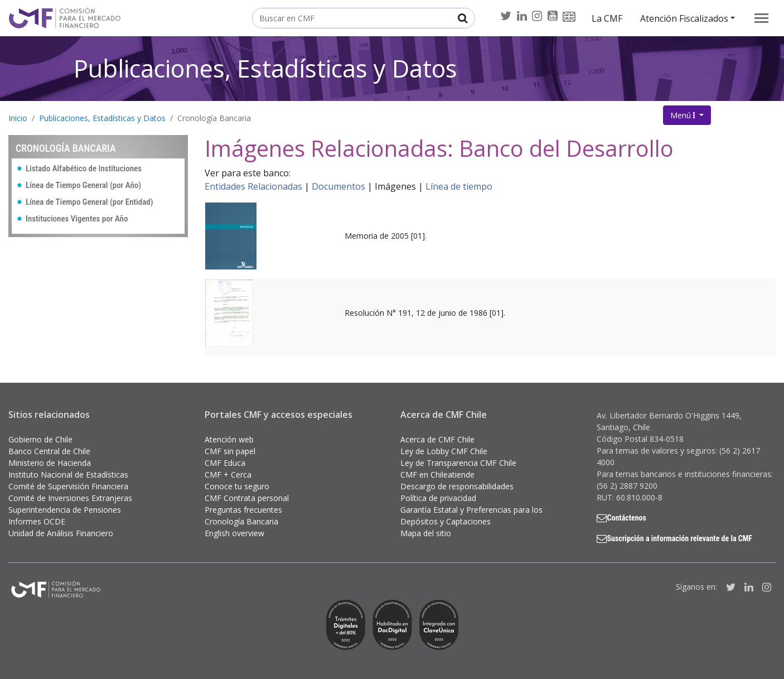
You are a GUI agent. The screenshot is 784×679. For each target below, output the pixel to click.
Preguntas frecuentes (243, 510)
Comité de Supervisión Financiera (68, 486)
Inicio (18, 118)
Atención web (229, 439)
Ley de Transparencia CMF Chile (458, 463)
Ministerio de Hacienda (50, 463)
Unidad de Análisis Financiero (61, 533)
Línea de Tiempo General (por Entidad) (89, 202)
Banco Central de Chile (49, 451)
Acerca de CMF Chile (437, 439)
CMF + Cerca (228, 475)
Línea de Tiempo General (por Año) (83, 185)
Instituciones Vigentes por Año (77, 219)
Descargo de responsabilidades (457, 486)
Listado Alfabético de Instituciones (84, 168)
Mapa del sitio (426, 533)
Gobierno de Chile (40, 439)
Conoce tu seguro (237, 486)
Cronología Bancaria (214, 118)
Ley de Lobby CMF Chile (444, 451)
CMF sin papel (230, 451)
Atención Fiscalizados (684, 18)
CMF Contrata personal (247, 498)
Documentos (338, 186)
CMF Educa (225, 463)
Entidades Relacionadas (253, 186)
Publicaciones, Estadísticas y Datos (265, 68)
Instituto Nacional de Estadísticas (68, 475)
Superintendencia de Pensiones (65, 510)
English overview (234, 533)
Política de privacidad (438, 498)
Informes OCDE (37, 521)
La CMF (607, 18)
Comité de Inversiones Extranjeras (70, 498)
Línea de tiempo (459, 186)
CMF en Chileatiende (437, 475)
